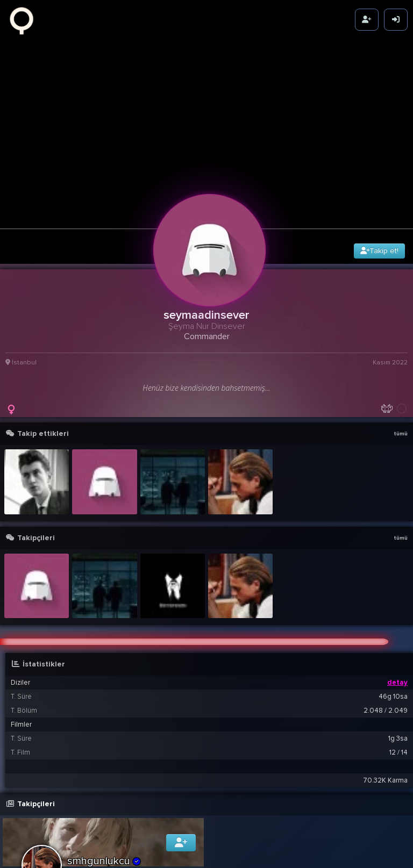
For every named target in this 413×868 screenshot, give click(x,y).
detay (397, 655)
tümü (401, 407)
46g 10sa (393, 669)
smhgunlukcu (104, 834)
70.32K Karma (385, 753)
